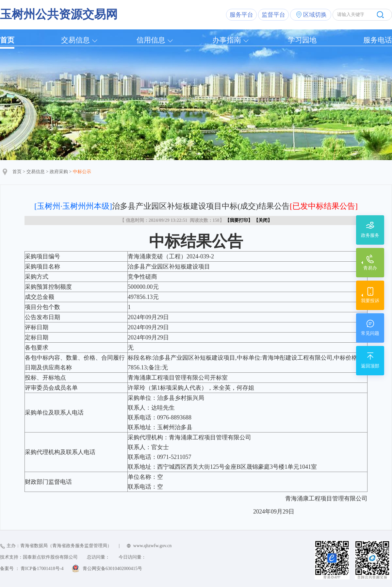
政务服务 (370, 235)
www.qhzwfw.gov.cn (152, 546)
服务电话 (378, 40)
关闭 (263, 220)
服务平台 (241, 15)
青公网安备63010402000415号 (112, 569)
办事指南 (227, 40)
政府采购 (59, 172)
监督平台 (273, 15)
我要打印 (239, 220)
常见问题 (370, 333)
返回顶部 (370, 366)
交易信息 (75, 40)
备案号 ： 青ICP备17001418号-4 (32, 569)
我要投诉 (370, 301)
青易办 (370, 268)
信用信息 (151, 40)
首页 (7, 40)
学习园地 (302, 40)
